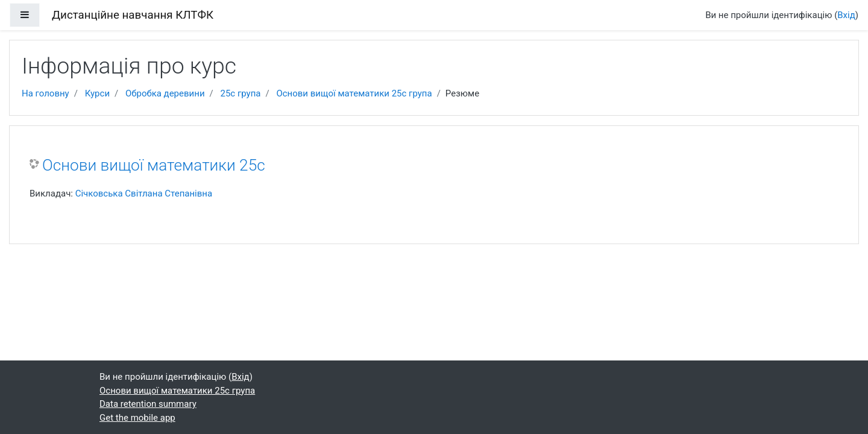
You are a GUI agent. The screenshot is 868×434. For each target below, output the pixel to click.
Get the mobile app (137, 418)
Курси (97, 93)
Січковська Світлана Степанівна (144, 193)
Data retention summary (148, 404)
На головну (46, 93)
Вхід (846, 15)
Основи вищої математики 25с (154, 165)
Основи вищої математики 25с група (354, 93)
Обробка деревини (165, 93)
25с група (240, 93)
